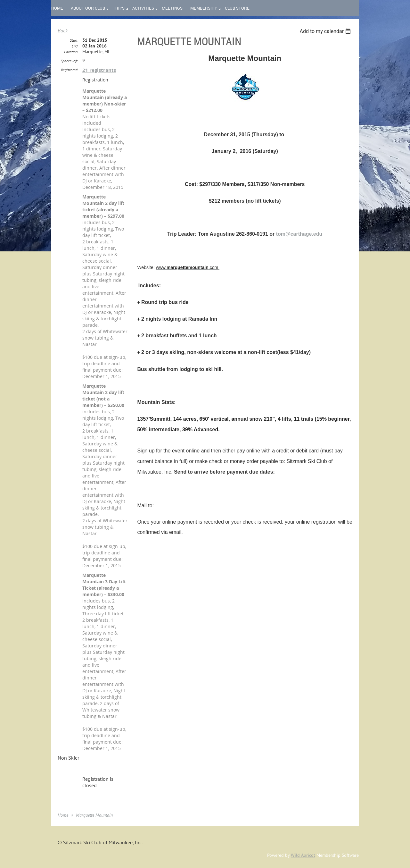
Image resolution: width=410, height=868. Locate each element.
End (75, 46)
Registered (69, 70)
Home (63, 815)
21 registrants (99, 70)
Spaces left (69, 61)
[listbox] (326, 31)
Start (74, 40)
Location (71, 52)
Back (63, 30)
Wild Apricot (303, 855)
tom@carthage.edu (299, 234)
